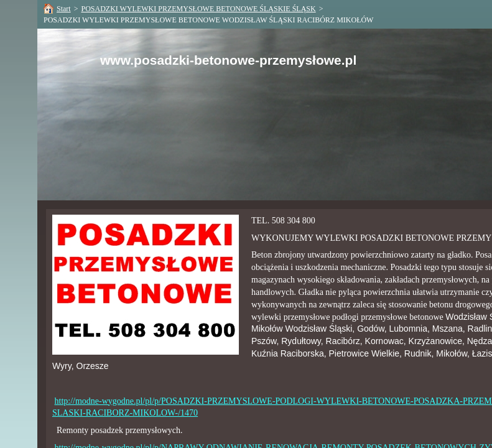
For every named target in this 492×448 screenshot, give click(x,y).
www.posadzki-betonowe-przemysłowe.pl (228, 60)
